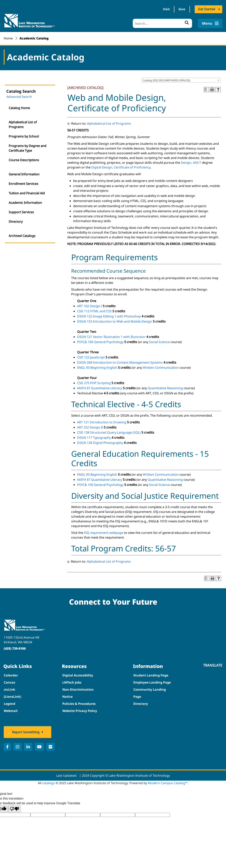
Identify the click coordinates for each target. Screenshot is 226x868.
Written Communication (161, 367)
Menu (210, 23)
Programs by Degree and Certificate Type (28, 148)
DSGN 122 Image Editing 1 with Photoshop (109, 316)
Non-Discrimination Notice (78, 693)
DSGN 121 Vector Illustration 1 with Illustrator (111, 337)
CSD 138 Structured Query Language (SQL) (109, 432)
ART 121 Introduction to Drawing (102, 422)
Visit (165, 9)
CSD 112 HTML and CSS (94, 311)
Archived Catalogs (22, 236)
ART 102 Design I (90, 306)
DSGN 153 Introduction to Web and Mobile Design (115, 321)
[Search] (162, 23)
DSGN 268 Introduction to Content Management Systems (120, 362)
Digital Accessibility (78, 675)
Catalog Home (19, 108)
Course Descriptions (24, 160)
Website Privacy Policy (80, 711)
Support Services (21, 212)
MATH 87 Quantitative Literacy (100, 388)
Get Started (207, 9)
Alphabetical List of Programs (23, 124)
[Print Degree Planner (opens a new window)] (206, 89)
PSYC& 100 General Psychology (100, 342)
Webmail (11, 711)
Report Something (26, 732)
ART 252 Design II (90, 427)
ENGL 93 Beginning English (97, 367)
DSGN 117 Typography (94, 437)
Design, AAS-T (191, 162)
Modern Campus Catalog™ (168, 783)
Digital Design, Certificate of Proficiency (121, 167)
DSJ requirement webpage (104, 532)
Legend (9, 703)
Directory (16, 221)
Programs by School (24, 136)
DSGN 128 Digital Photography (100, 442)
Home (8, 38)
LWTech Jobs (72, 682)
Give (181, 9)
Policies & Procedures (79, 703)
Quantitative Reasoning (165, 388)
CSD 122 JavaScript (91, 357)
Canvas (9, 682)
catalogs (49, 783)
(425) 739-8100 (15, 648)
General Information (24, 174)
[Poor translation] (14, 809)
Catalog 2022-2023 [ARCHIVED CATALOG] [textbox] (166, 80)
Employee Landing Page (152, 682)
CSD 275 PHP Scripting (94, 383)
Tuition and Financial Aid (27, 193)
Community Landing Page (150, 693)
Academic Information (25, 202)
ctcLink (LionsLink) (12, 693)
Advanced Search (19, 96)
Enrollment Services (23, 183)
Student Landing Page (151, 675)
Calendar (11, 675)
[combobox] (181, 80)
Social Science (159, 342)
